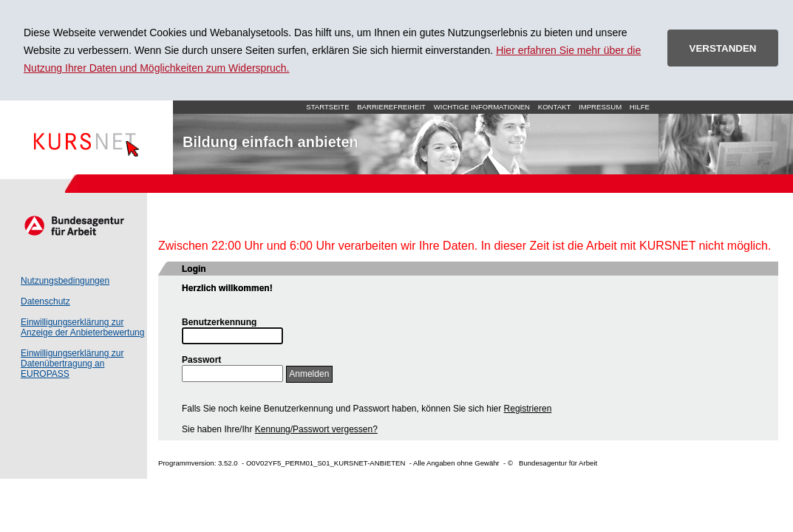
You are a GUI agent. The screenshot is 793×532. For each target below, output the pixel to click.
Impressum (600, 107)
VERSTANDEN (723, 48)
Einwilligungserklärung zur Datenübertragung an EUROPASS (72, 364)
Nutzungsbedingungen (65, 281)
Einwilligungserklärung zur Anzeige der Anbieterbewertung (82, 327)
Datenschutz (45, 301)
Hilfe (640, 107)
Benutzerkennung (219, 322)
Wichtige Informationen (482, 107)
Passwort (201, 360)
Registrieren (528, 409)
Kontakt (555, 107)
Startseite (86, 137)
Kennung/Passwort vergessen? (316, 429)
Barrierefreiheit (391, 107)
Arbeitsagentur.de (74, 225)
